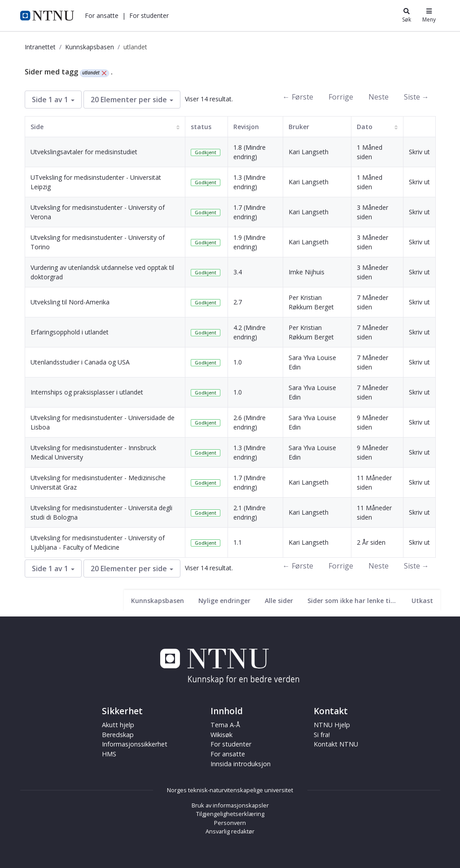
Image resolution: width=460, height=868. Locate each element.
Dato (365, 127)
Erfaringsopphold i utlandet (70, 332)
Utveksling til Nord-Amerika (70, 302)
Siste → (416, 97)
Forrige (341, 97)
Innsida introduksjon (241, 764)
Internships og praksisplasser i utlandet (87, 392)
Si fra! (322, 735)
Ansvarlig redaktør (230, 831)
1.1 (238, 542)
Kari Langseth (309, 152)
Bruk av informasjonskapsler (230, 805)
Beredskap (118, 735)
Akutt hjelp (118, 725)
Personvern (230, 823)
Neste (379, 97)
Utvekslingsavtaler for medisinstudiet (84, 152)
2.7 (238, 302)
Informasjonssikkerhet (135, 744)
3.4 (238, 272)
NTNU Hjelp (332, 725)
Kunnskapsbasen (90, 47)
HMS (109, 754)
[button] (102, 15)
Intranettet (40, 47)
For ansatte (102, 15)
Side (37, 127)
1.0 (238, 362)
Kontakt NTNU (336, 744)
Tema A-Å (225, 725)
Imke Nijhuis (307, 272)
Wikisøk (221, 735)
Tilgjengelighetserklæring (230, 814)
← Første (298, 97)
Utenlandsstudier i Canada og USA (80, 362)
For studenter (149, 15)
